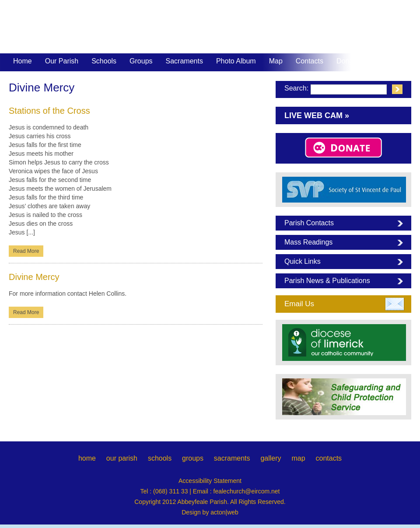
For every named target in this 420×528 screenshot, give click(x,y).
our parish (122, 458)
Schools (104, 61)
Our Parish (62, 62)
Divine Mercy (34, 277)
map (298, 458)
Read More (26, 251)
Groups (141, 61)
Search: (296, 88)
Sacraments (184, 62)
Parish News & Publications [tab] (327, 281)
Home (23, 61)
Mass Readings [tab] (308, 242)
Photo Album (236, 61)
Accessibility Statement (210, 481)
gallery (271, 458)
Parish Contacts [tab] (309, 223)
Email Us (299, 304)
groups (193, 458)
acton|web (224, 512)
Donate (348, 61)
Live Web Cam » (317, 115)
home (87, 458)
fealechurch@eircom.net (247, 491)
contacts (329, 458)
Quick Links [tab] (303, 261)
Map (276, 61)
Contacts (310, 61)
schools (160, 458)
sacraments (232, 458)
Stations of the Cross (49, 111)
